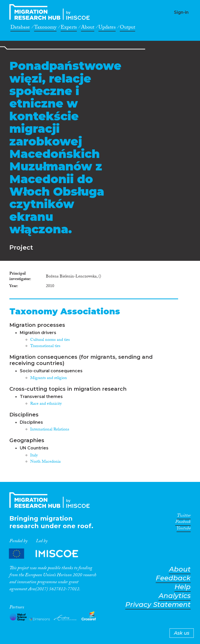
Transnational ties (45, 346)
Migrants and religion (49, 378)
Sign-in (181, 12)
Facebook (183, 523)
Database (20, 28)
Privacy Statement (158, 605)
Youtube (184, 529)
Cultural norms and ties (50, 340)
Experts (69, 28)
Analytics (175, 596)
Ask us (182, 633)
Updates (107, 28)
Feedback (173, 578)
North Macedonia (45, 462)
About (88, 28)
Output (127, 28)
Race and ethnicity (46, 404)
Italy (34, 456)
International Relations (50, 430)
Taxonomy (45, 28)
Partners (48, 553)
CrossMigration (51, 12)
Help (183, 587)
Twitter (184, 516)
